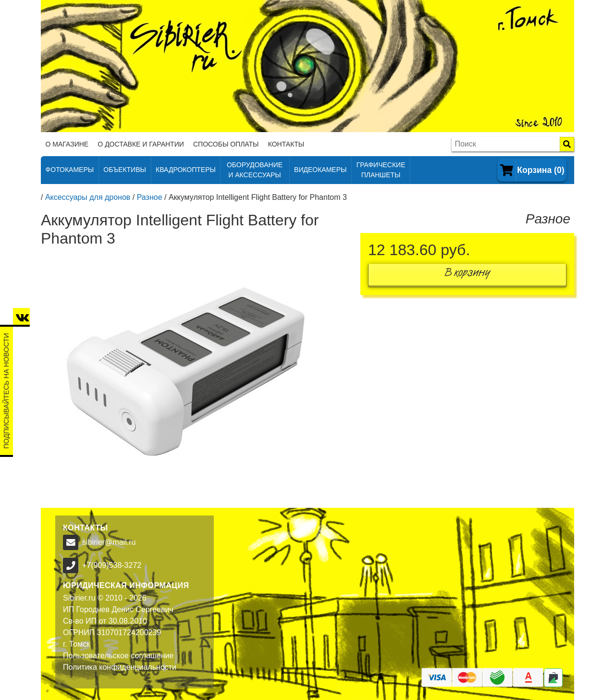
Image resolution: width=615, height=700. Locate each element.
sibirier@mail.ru (109, 542)
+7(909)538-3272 (112, 565)
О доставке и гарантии (141, 144)
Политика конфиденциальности (120, 667)
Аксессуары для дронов (88, 197)
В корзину (467, 275)
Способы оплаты (226, 144)
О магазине (67, 144)
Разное (150, 197)
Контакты (286, 144)
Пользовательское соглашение (118, 656)
